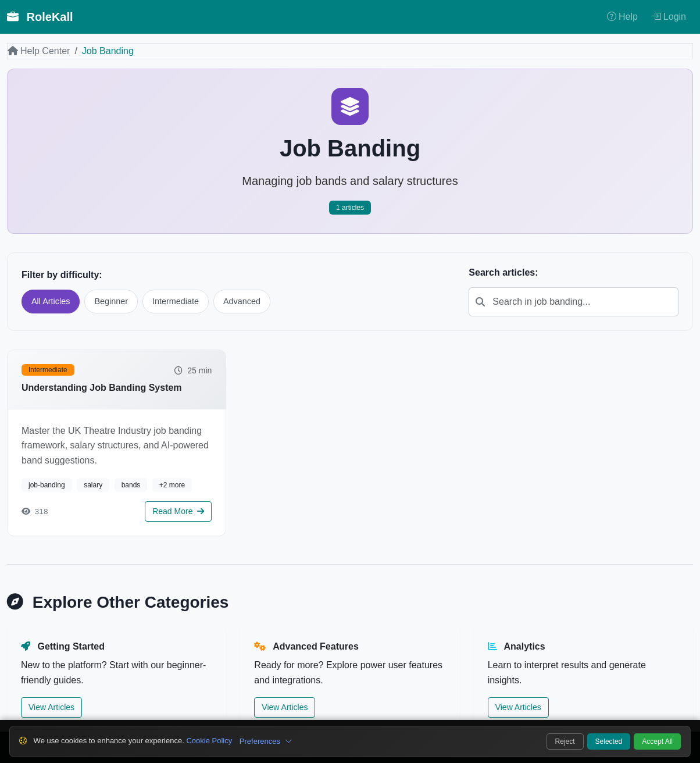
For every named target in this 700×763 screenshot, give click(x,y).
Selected (609, 741)
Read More (178, 511)
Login (669, 17)
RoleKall (40, 17)
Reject (565, 741)
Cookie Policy (209, 741)
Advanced (242, 301)
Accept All (657, 741)
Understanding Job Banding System (102, 388)
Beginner (111, 301)
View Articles (51, 707)
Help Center (39, 51)
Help (622, 17)
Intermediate (176, 301)
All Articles (51, 301)
